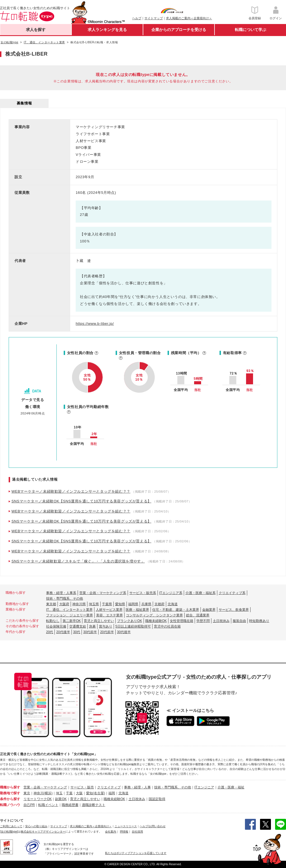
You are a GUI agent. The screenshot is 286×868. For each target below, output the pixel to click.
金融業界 (209, 610)
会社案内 (111, 832)
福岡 (112, 793)
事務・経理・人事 (137, 787)
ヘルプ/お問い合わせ (153, 826)
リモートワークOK (38, 799)
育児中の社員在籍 (167, 626)
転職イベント (48, 805)
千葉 (69, 793)
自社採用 (137, 832)
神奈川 (39, 793)
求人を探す (36, 30)
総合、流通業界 (198, 615)
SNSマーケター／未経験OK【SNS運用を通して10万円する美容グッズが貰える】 (81, 501)
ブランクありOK (129, 621)
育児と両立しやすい (99, 621)
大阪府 (64, 604)
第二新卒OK (72, 621)
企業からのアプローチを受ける (179, 30)
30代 (77, 632)
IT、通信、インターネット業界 (69, 610)
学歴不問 (203, 621)
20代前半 (107, 632)
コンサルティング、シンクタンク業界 (154, 615)
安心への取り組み (36, 826)
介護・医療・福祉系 (201, 593)
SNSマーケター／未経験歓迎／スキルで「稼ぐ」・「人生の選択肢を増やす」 (78, 561)
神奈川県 (79, 604)
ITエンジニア (204, 787)
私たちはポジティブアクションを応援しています (136, 853)
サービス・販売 (82, 787)
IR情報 (124, 832)
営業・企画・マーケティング (45, 787)
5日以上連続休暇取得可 (133, 626)
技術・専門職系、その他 (65, 598)
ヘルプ (137, 18)
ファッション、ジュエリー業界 (70, 615)
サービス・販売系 (143, 593)
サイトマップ (154, 18)
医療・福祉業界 (137, 610)
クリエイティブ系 (232, 593)
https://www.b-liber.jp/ (95, 324)
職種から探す (10, 787)
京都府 (159, 604)
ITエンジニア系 (171, 593)
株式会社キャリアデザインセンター (43, 832)
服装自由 (239, 621)
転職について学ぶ (251, 30)
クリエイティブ (109, 787)
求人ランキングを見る (107, 30)
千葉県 (107, 604)
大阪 (79, 793)
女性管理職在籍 (182, 621)
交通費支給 (78, 626)
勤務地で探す (10, 793)
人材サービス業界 (109, 610)
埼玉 (59, 793)
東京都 (51, 604)
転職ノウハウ (10, 805)
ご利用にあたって (11, 826)
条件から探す (10, 799)
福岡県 (133, 604)
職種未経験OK (156, 621)
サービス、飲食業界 (234, 610)
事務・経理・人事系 (61, 593)
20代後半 (63, 632)
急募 (92, 626)
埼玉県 (94, 604)
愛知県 (120, 604)
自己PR (29, 805)
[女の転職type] (9, 832)
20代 (50, 632)
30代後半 (124, 632)
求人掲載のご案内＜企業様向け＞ (189, 18)
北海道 (173, 604)
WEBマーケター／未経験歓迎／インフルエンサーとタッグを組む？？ (71, 491)
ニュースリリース (126, 826)
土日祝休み (221, 621)
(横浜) (48, 793)
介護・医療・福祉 (231, 787)
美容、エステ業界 (109, 615)
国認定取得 (157, 799)
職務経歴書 (70, 805)
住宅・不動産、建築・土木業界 (176, 610)
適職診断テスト (94, 805)
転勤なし (53, 621)
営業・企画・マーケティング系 (103, 593)
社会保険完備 (56, 626)
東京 (27, 793)
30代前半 (90, 632)
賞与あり (106, 626)
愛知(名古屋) (96, 793)
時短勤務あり (259, 621)
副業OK (61, 799)
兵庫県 (146, 604)
